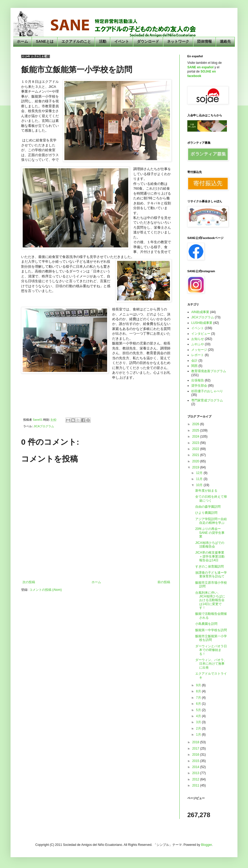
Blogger (206, 845)
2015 (196, 761)
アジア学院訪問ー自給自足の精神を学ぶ (211, 521)
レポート (198, 355)
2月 (199, 728)
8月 (199, 691)
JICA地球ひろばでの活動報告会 (210, 545)
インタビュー (201, 334)
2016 (196, 755)
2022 (196, 449)
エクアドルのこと (76, 41)
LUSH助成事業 (202, 323)
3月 (199, 722)
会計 (194, 361)
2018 (196, 742)
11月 (200, 479)
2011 (196, 785)
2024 (196, 437)
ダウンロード (148, 41)
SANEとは (45, 41)
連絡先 (225, 41)
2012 (196, 779)
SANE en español (200, 67)
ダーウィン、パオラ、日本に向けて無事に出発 (211, 664)
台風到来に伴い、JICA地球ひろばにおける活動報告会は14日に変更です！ (210, 600)
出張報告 (198, 380)
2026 (196, 424)
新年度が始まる (206, 491)
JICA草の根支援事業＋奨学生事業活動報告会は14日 (210, 556)
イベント (122, 41)
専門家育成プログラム (207, 400)
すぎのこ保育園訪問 (209, 567)
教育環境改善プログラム (209, 371)
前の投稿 (164, 582)
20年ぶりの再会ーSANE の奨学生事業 (210, 533)
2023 (196, 443)
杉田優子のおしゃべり (207, 391)
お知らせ (198, 339)
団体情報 (204, 41)
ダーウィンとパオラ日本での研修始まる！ (211, 650)
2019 (196, 467)
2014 (196, 767)
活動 (103, 41)
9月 (199, 685)
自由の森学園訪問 (208, 507)
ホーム (22, 41)
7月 (199, 698)
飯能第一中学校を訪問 (211, 630)
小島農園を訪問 (206, 624)
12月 (200, 473)
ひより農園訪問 (206, 513)
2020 (196, 461)
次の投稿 (29, 582)
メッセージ (199, 350)
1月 (199, 735)
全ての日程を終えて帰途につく (211, 498)
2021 (196, 455)
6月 (199, 704)
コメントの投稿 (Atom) (46, 590)
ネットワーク (178, 41)
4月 (199, 716)
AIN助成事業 (200, 312)
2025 (196, 430)
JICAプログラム (44, 426)
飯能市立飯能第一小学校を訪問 (211, 638)
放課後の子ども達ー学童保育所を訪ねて (211, 574)
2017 (196, 749)
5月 (199, 710)
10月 (200, 485)
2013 (196, 773)
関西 (194, 366)
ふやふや (198, 344)
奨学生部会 (199, 386)
